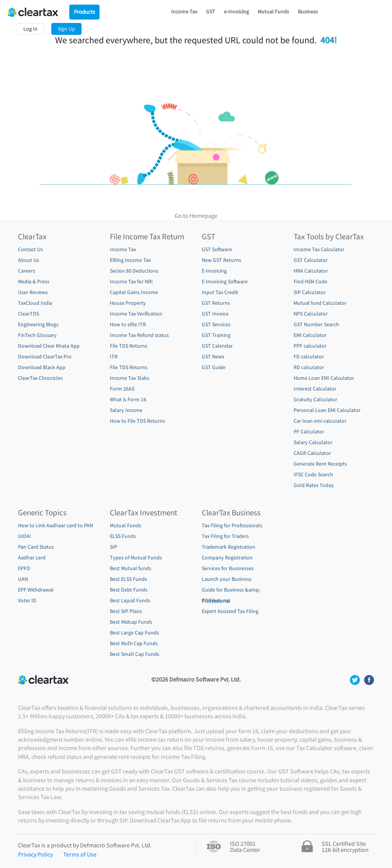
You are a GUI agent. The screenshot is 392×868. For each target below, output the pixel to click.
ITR (114, 356)
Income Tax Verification (136, 314)
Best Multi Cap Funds (134, 643)
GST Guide (214, 367)
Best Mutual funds (131, 568)
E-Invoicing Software (225, 281)
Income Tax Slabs (130, 378)
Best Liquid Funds (130, 600)
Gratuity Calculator (315, 399)
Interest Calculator (315, 389)
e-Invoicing (236, 11)
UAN (23, 579)
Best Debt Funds (129, 590)
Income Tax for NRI (131, 281)
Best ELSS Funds (128, 579)
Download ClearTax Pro (45, 356)
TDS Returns (216, 600)
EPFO (24, 568)
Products (84, 12)
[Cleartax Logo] (34, 11)
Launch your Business (227, 579)
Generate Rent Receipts (320, 464)
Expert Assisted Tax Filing (230, 611)
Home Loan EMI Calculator (324, 378)
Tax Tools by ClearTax (329, 237)
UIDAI (24, 536)
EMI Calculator (310, 335)
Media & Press (34, 281)
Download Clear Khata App (49, 346)
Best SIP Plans (126, 611)
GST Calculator (311, 260)
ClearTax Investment (144, 513)
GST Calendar (217, 346)
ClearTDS (29, 314)
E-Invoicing (214, 271)
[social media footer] (355, 679)
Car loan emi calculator (320, 421)
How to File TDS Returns (137, 421)
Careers (27, 271)
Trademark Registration (229, 547)
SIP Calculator (310, 292)
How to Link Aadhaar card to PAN (56, 525)
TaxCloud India (35, 303)
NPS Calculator (311, 314)
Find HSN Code (310, 281)
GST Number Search (316, 324)
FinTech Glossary (37, 335)
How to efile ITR (128, 324)
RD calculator (309, 367)
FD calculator (309, 356)
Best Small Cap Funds (135, 654)
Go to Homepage (196, 216)
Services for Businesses (228, 568)
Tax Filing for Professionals (232, 525)
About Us (29, 260)
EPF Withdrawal (36, 590)
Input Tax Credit (220, 292)
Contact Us (30, 249)
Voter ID (27, 600)
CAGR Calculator (312, 453)
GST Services (216, 324)
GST (211, 11)
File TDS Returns (129, 346)
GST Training (216, 335)
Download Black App (42, 367)
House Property (128, 303)
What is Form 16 (128, 399)
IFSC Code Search (313, 474)
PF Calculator (309, 432)
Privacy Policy (35, 854)
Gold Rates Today (314, 485)
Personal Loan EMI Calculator (327, 410)
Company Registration (227, 557)
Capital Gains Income (134, 292)
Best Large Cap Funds (134, 633)
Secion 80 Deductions (134, 271)
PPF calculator (310, 346)
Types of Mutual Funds (136, 557)
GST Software (217, 249)
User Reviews (33, 292)
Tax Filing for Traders (225, 536)
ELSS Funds (123, 536)
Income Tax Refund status (139, 335)
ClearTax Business (231, 513)
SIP (114, 547)
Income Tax (184, 11)
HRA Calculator (311, 271)
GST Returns (216, 303)
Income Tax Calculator (319, 249)
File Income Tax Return (147, 237)
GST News (213, 356)
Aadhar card (32, 557)
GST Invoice (215, 314)
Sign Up (66, 29)
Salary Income (126, 410)
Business (308, 11)
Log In (30, 29)
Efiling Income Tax (130, 260)
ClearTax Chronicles (40, 378)
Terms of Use (80, 854)
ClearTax (32, 237)
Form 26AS (122, 389)
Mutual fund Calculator (320, 303)
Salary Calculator (313, 442)
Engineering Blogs (38, 324)
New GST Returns (221, 260)
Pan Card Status (36, 547)
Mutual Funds (273, 11)
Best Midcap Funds (131, 622)
